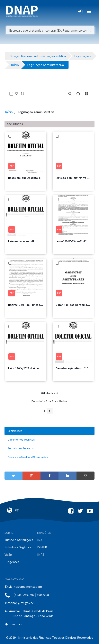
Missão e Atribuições (19, 540)
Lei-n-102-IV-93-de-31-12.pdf (74, 241)
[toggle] (17, 94)
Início (9, 112)
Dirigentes (12, 562)
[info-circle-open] (78, 94)
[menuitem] (49, 431)
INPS (41, 555)
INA (40, 540)
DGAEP (42, 547)
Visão (8, 555)
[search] (70, 94)
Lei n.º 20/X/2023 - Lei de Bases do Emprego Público (40, 368)
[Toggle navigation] (44, 11)
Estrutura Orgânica (18, 547)
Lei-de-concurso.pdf (21, 241)
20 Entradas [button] (50, 393)
